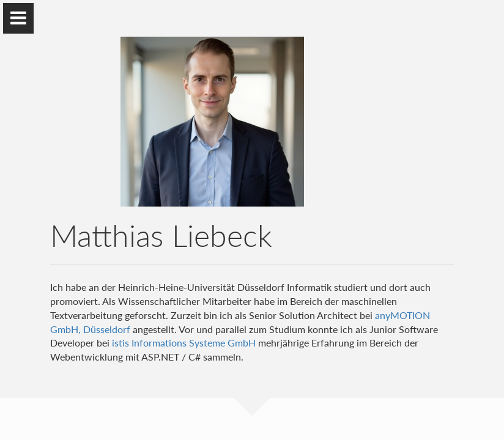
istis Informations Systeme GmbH (184, 343)
